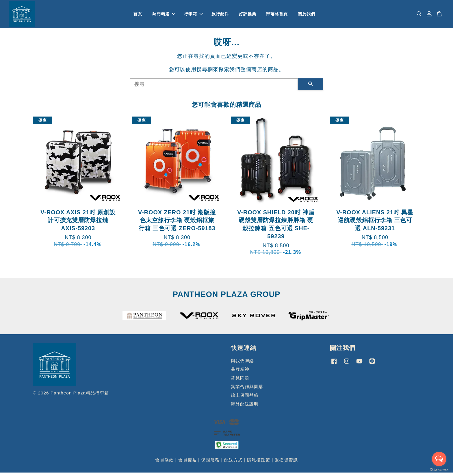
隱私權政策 (259, 463)
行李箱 (193, 16)
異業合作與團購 (247, 390)
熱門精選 (164, 16)
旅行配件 (220, 16)
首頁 (138, 16)
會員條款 (164, 463)
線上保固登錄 (245, 398)
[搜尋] (214, 87)
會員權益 (187, 463)
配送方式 (233, 463)
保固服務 (210, 463)
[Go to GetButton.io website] (439, 470)
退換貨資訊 (286, 463)
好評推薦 (248, 16)
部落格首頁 (277, 16)
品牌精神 (240, 373)
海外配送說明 (245, 407)
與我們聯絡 (242, 364)
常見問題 (240, 381)
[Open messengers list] (439, 459)
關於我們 (307, 16)
